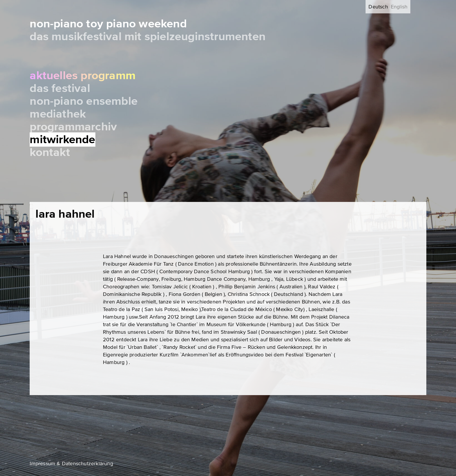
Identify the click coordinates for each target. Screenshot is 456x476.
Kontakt (50, 152)
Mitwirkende (62, 140)
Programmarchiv (73, 127)
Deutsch (378, 7)
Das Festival (60, 88)
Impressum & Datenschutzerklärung (71, 463)
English (399, 7)
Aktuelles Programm (83, 76)
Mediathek (58, 114)
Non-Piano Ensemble (84, 101)
